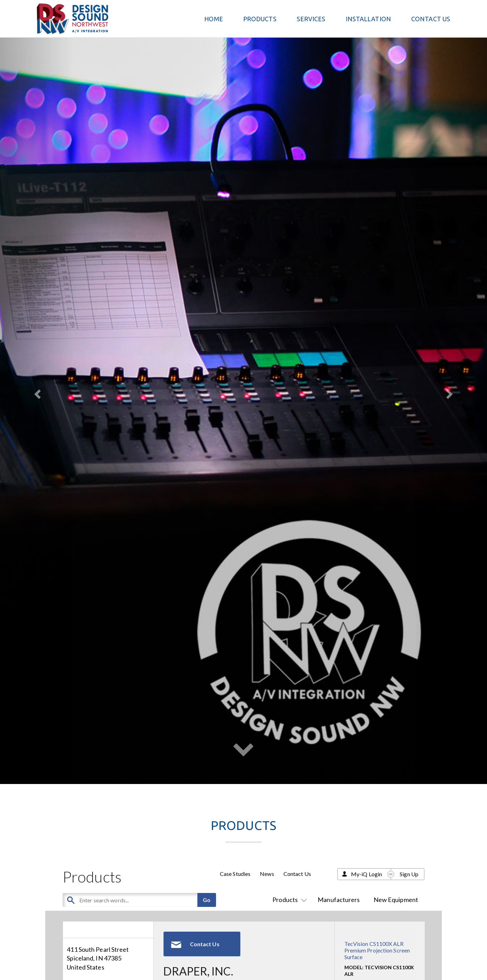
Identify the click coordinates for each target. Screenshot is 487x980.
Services (311, 19)
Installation (368, 19)
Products (288, 900)
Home (213, 19)
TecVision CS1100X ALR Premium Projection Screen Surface (377, 950)
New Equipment (396, 900)
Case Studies (235, 874)
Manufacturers (339, 900)
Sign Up (409, 874)
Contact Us (431, 19)
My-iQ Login (366, 874)
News (267, 874)
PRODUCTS (260, 19)
